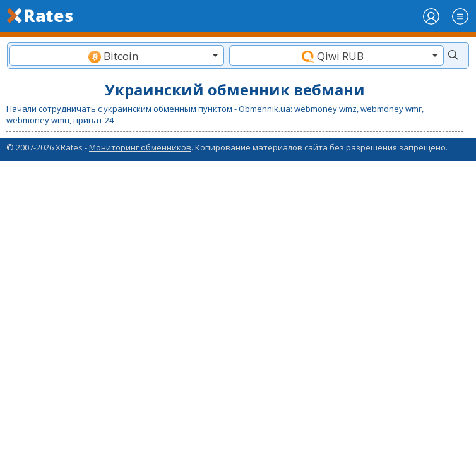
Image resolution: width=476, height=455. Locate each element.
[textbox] (117, 56)
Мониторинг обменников (140, 147)
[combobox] (117, 56)
